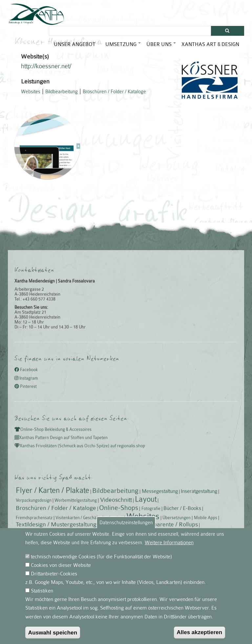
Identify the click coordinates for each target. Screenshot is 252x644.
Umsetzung (123, 47)
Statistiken (42, 596)
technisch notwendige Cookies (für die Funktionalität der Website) (101, 562)
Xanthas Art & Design (210, 44)
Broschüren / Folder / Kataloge (114, 95)
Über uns (161, 47)
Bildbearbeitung (62, 95)
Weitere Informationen (169, 548)
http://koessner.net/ (46, 69)
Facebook (26, 531)
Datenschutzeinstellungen (126, 528)
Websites (31, 95)
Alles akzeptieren (200, 638)
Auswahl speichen (53, 638)
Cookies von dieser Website (61, 570)
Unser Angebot (75, 44)
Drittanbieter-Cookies (54, 579)
